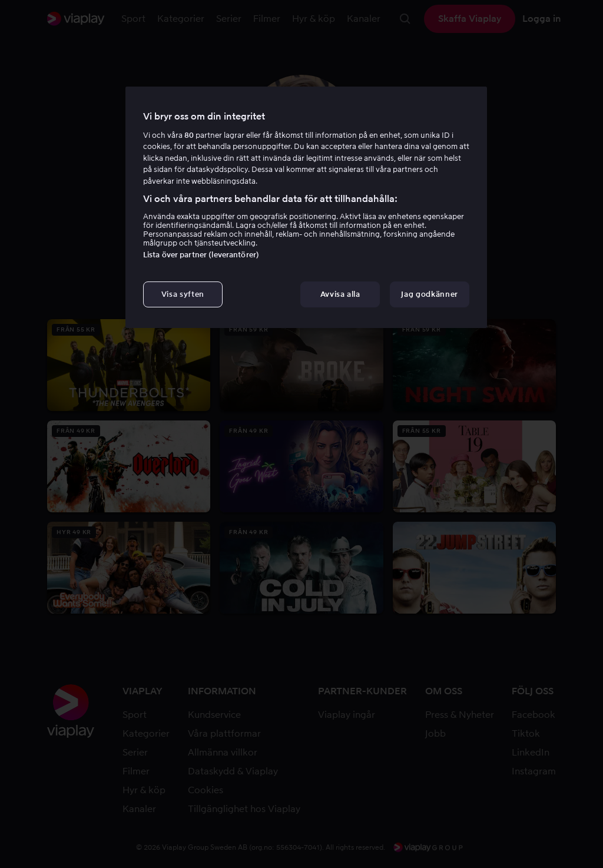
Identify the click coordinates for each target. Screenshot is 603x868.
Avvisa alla (340, 294)
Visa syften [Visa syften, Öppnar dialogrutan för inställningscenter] (183, 294)
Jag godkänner (429, 294)
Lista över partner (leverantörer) (201, 255)
